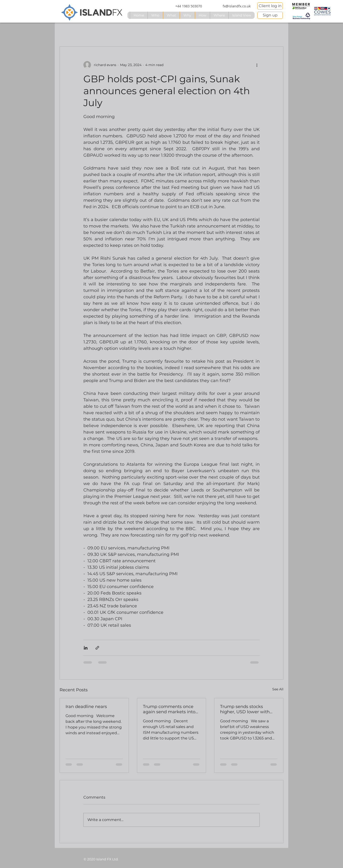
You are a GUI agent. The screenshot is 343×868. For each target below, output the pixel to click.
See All (278, 689)
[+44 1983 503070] (189, 6)
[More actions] (257, 65)
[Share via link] (97, 648)
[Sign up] (270, 15)
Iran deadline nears (86, 707)
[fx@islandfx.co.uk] (237, 6)
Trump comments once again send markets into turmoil (169, 709)
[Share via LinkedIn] (86, 648)
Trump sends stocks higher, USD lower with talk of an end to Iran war (247, 709)
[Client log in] (270, 6)
